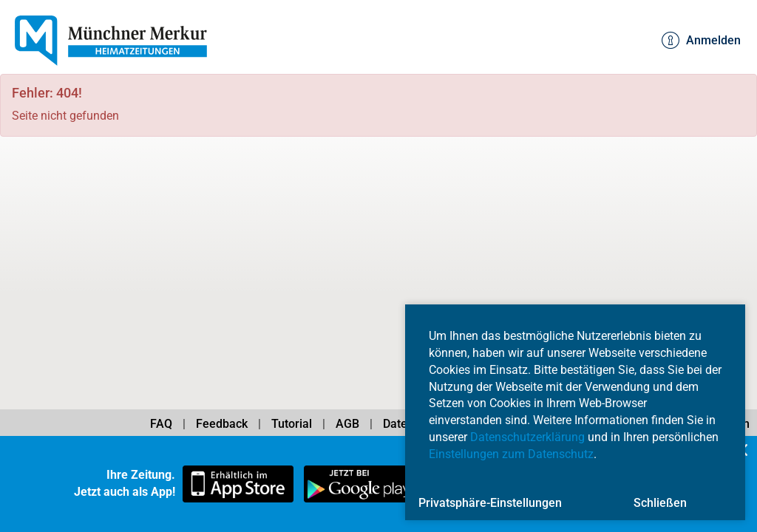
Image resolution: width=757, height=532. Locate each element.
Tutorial (292, 424)
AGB (347, 424)
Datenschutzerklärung (527, 437)
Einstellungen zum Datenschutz (511, 454)
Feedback (222, 424)
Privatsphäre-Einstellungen (490, 503)
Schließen (660, 503)
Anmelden (701, 41)
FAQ (161, 424)
